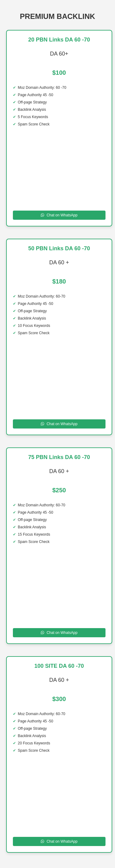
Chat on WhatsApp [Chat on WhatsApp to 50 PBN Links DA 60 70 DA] (59, 424)
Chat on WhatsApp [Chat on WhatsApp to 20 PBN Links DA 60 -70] (59, 215)
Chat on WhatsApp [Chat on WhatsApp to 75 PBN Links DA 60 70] (59, 633)
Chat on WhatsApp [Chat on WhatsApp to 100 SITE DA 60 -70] (59, 841)
